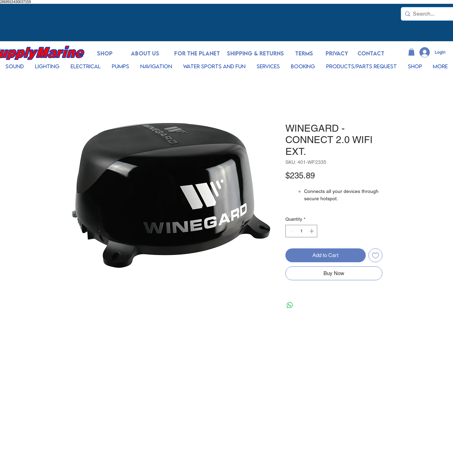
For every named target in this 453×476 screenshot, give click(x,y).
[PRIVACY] (337, 54)
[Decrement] (291, 231)
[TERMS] (304, 54)
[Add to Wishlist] (376, 255)
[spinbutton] (301, 231)
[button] (411, 52)
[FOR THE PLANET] (197, 54)
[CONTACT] (371, 54)
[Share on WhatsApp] (290, 305)
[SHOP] (105, 54)
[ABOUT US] (145, 54)
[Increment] (312, 231)
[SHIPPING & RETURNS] (255, 54)
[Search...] (428, 14)
